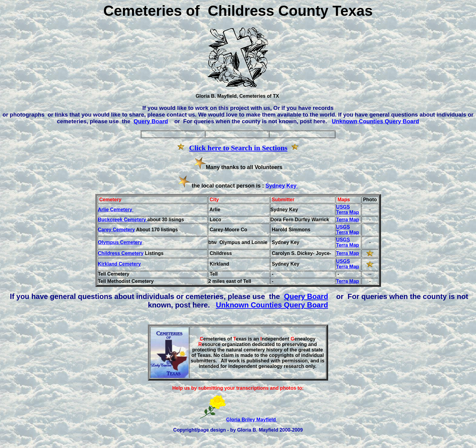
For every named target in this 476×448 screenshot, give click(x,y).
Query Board (151, 121)
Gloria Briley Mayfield (252, 420)
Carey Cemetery (117, 230)
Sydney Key (282, 186)
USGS (343, 207)
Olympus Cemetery (120, 242)
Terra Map (347, 212)
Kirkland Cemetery (119, 264)
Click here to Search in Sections (238, 148)
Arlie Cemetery (116, 210)
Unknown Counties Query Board (376, 121)
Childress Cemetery (121, 253)
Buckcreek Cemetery (123, 220)
